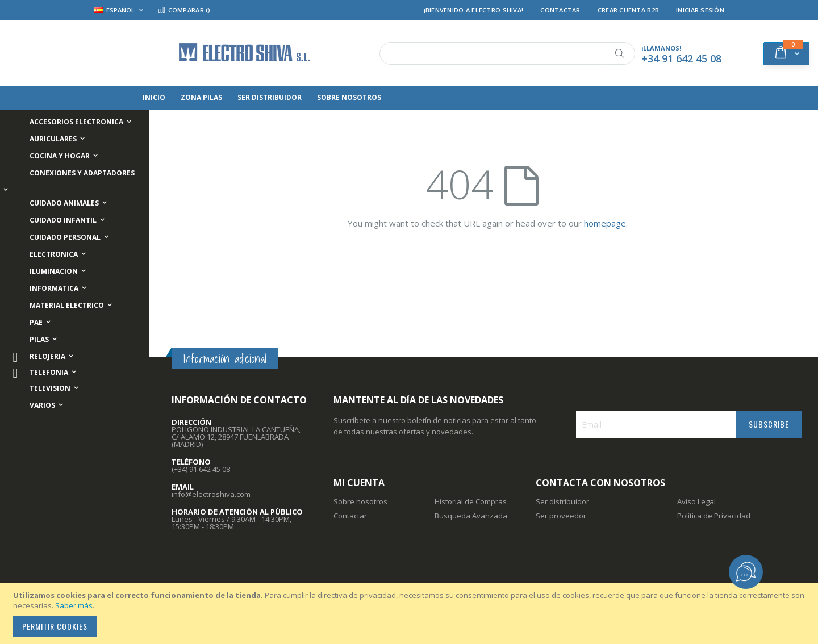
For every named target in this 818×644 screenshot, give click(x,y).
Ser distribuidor (562, 501)
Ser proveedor (561, 516)
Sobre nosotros (360, 501)
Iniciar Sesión (700, 10)
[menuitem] (190, 98)
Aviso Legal (696, 501)
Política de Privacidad (714, 516)
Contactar (560, 10)
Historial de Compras (471, 501)
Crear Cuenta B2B (628, 10)
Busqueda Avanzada (471, 516)
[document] (411, 614)
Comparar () (184, 10)
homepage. (606, 223)
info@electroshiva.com (211, 494)
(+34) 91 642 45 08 (201, 469)
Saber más (74, 605)
